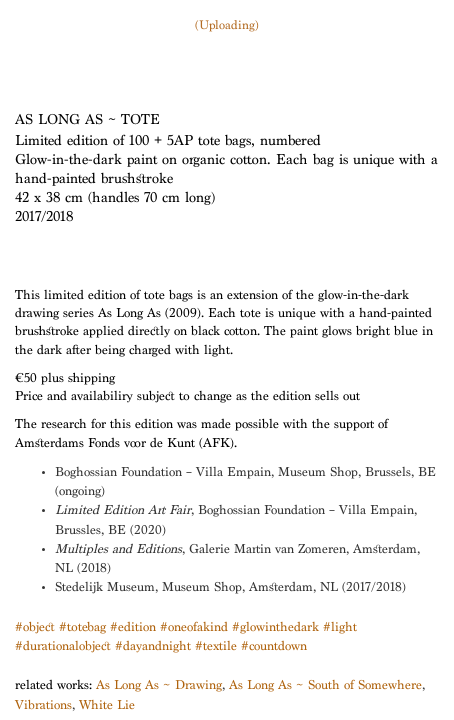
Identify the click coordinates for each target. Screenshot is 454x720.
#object (35, 628)
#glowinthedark (275, 628)
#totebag (82, 628)
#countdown (274, 647)
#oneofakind (194, 628)
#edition (133, 628)
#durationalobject (63, 647)
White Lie (107, 706)
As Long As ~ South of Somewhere (325, 686)
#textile (216, 647)
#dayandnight (153, 647)
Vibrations (43, 706)
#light (340, 628)
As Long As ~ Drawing (159, 686)
